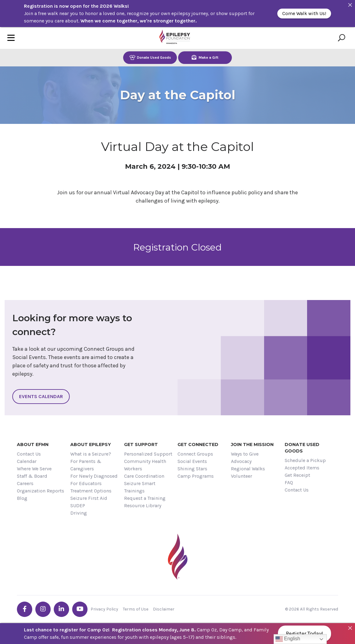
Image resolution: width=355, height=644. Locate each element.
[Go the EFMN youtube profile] (80, 609)
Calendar (27, 461)
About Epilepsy (91, 444)
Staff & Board (32, 476)
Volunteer (242, 476)
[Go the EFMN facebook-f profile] (25, 609)
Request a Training (145, 498)
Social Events (192, 461)
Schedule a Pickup (305, 460)
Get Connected (198, 444)
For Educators (86, 483)
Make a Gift (205, 57)
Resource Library (143, 506)
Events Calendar (41, 396)
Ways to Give (245, 454)
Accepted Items (302, 468)
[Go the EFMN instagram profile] (43, 609)
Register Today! (304, 634)
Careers (25, 483)
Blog (22, 498)
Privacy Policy (104, 609)
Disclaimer (164, 609)
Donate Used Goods (150, 57)
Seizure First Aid (89, 498)
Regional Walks (248, 469)
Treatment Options (91, 491)
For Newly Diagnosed (94, 476)
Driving (79, 513)
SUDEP (78, 506)
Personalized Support (148, 454)
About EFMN (33, 444)
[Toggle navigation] (11, 38)
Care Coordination (144, 476)
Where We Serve (34, 469)
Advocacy (241, 461)
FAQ (289, 482)
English (288, 639)
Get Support (141, 444)
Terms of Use (136, 609)
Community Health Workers (145, 465)
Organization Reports (41, 491)
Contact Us (29, 454)
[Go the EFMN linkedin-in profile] (61, 609)
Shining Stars (192, 469)
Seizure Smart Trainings (140, 487)
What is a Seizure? (91, 454)
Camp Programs (196, 476)
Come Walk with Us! (304, 13)
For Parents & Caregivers (86, 465)
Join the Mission (252, 444)
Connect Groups (195, 454)
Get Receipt (297, 475)
